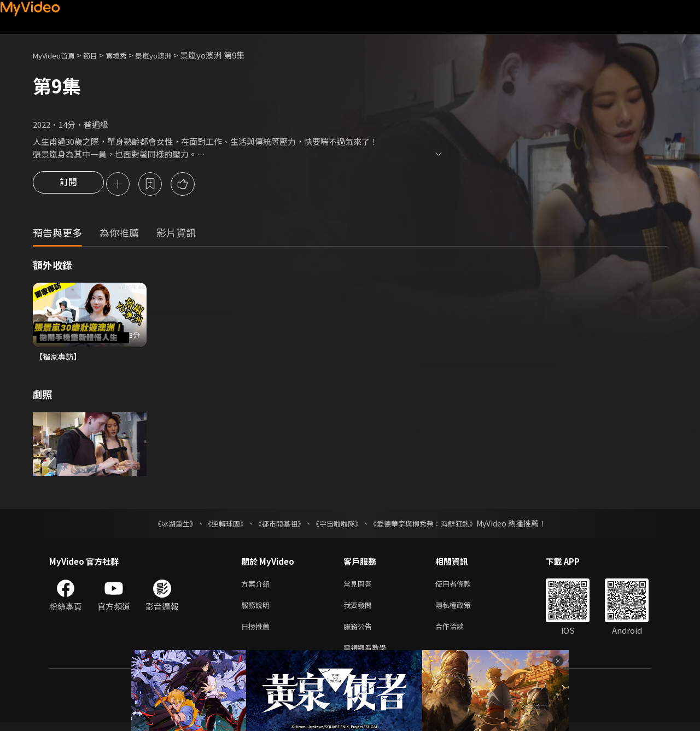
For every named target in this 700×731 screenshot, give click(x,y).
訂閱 (68, 185)
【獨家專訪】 (60, 358)
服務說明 (258, 609)
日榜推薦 (258, 632)
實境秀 (128, 55)
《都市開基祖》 (277, 525)
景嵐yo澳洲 (169, 55)
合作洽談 (458, 632)
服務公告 (360, 632)
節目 (99, 55)
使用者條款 (462, 586)
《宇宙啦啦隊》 (338, 525)
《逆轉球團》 (219, 525)
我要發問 (360, 609)
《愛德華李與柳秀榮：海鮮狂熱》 (430, 525)
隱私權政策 (462, 609)
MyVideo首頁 (58, 55)
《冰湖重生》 (166, 525)
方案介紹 (258, 586)
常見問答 (360, 586)
